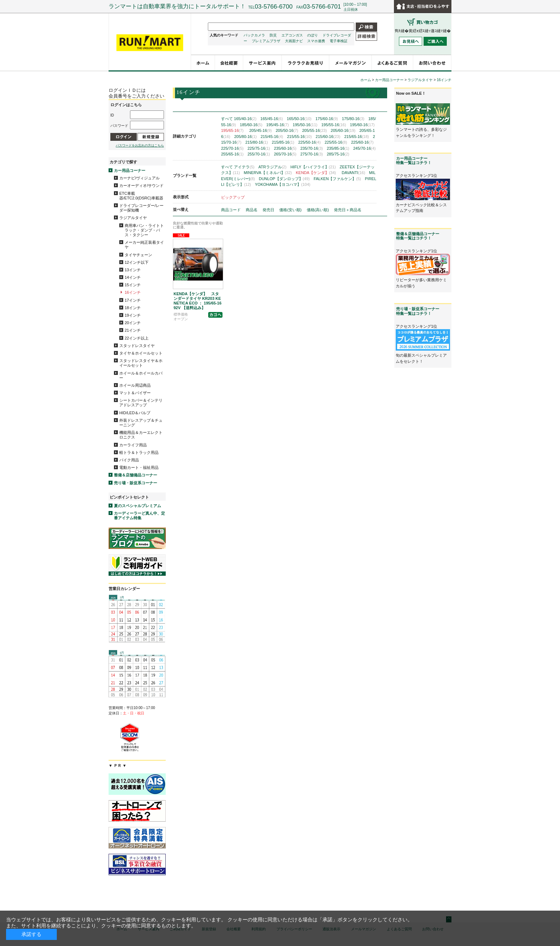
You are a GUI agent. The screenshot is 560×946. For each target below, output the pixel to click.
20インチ (133, 323)
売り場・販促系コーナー (136, 483)
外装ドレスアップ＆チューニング (141, 423)
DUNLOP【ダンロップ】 (284, 179)
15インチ (133, 285)
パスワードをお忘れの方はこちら (140, 145)
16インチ (133, 292)
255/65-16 (232, 154)
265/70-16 (285, 154)
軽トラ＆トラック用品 (139, 452)
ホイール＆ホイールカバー (141, 375)
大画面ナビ (294, 41)
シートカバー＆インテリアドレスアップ (141, 403)
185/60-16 (251, 125)
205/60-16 (343, 130)
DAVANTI (354, 173)
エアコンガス (292, 35)
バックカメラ (254, 35)
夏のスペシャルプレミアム (137, 506)
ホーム (366, 80)
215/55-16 (299, 137)
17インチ (133, 300)
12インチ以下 (137, 262)
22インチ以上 (137, 338)
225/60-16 (362, 142)
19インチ (133, 315)
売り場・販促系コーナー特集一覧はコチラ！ (418, 311)
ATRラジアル (273, 167)
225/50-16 (309, 142)
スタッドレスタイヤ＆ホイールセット (141, 363)
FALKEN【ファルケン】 (337, 179)
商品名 (252, 210)
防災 (273, 35)
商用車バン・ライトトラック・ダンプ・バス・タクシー (144, 230)
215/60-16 (328, 137)
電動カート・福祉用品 (139, 467)
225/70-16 (232, 148)
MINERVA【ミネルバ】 (268, 173)
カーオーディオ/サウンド (141, 185)
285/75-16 (338, 154)
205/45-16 (261, 130)
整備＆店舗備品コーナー (136, 475)
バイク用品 (129, 460)
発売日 (269, 210)
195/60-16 (362, 125)
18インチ (133, 308)
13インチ (133, 270)
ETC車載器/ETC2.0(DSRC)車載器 (141, 196)
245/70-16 (364, 148)
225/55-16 (336, 142)
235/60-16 (285, 148)
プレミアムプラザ (266, 41)
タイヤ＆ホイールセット (141, 353)
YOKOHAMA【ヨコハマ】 (283, 184)
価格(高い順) (318, 210)
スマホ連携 (316, 41)
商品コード (231, 210)
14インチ (133, 277)
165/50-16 (299, 119)
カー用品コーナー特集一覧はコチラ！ (414, 160)
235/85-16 (338, 148)
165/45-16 (272, 119)
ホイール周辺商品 (135, 385)
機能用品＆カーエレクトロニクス (141, 435)
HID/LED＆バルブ (135, 413)
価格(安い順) (291, 210)
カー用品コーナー (130, 170)
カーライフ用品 (133, 445)
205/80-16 (246, 137)
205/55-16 (314, 130)
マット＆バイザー (135, 393)
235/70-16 (312, 148)
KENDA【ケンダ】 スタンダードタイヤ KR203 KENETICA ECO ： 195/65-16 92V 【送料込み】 (197, 301)
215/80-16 (257, 142)
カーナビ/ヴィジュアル (139, 178)
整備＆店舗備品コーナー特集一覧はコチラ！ (418, 236)
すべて (227, 119)
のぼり (312, 35)
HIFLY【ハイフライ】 (313, 167)
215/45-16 (272, 137)
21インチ (133, 330)
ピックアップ (233, 197)
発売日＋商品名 (348, 210)
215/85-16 (283, 142)
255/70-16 (259, 154)
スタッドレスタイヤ (137, 346)
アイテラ (244, 167)
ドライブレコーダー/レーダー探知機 (141, 208)
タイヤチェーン (138, 255)
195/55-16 (334, 125)
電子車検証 (339, 41)
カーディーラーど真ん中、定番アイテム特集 (139, 516)
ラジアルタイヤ (133, 218)
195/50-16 (305, 125)
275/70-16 (312, 154)
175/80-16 (353, 119)
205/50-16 (287, 130)
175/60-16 (327, 119)
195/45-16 (278, 125)
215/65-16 (357, 137)
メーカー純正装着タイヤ (144, 245)
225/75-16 (259, 148)
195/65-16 (232, 130)
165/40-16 (245, 119)
